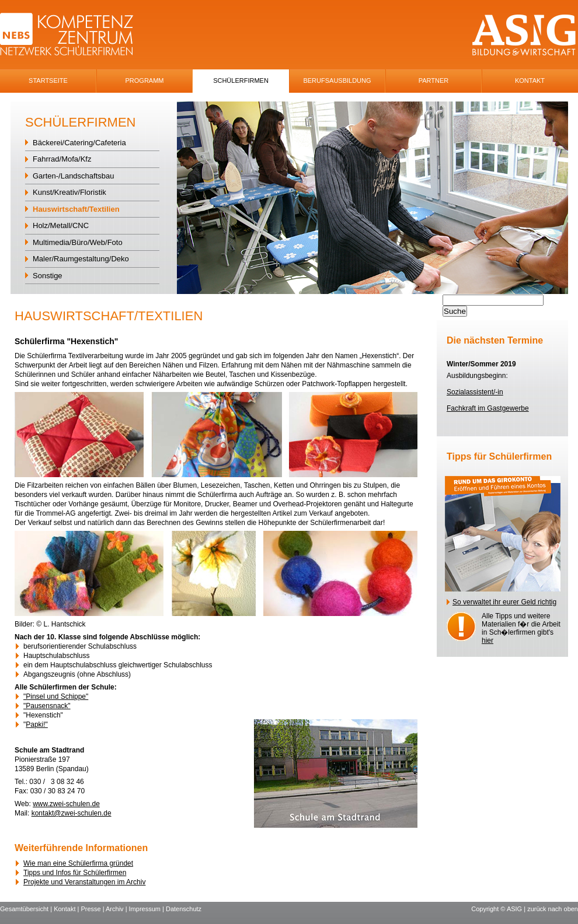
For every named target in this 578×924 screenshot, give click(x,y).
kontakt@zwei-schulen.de (72, 813)
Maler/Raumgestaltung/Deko (81, 259)
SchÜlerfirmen (241, 80)
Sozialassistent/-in (475, 392)
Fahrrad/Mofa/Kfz (62, 159)
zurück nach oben (553, 909)
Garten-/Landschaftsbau (73, 176)
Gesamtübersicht (24, 909)
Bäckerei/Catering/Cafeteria (79, 143)
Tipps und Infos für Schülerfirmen (75, 873)
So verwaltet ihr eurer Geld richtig (504, 602)
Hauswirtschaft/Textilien (76, 209)
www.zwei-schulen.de (66, 804)
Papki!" (37, 724)
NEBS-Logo (73, 35)
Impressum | (147, 909)
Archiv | (117, 909)
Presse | (93, 909)
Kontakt (530, 80)
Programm (145, 80)
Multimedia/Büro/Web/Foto (78, 242)
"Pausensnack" (47, 706)
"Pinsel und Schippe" (56, 696)
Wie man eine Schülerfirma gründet (78, 863)
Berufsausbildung (337, 80)
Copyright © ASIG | (499, 909)
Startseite (48, 80)
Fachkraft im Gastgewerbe (488, 408)
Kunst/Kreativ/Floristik (69, 192)
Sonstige (48, 276)
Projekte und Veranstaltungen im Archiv (84, 882)
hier (488, 640)
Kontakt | (67, 909)
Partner (434, 80)
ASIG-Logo (524, 35)
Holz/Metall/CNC (61, 225)
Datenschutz (184, 909)
